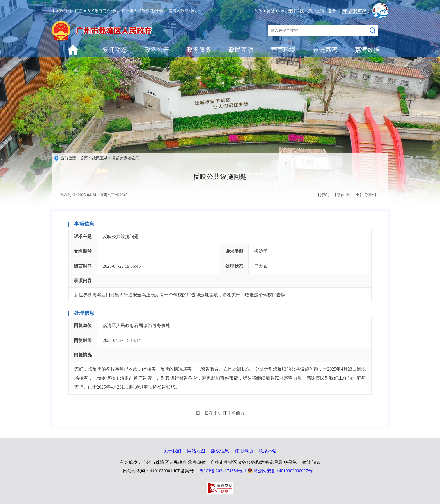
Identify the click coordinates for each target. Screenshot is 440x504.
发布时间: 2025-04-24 (78, 195)
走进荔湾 (325, 50)
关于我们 (172, 451)
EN (281, 11)
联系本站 (268, 451)
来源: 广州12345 (114, 195)
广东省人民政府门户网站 (97, 11)
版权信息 (220, 451)
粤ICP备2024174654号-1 (223, 471)
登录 (332, 11)
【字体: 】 (348, 195)
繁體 (271, 11)
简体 (258, 11)
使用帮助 (244, 451)
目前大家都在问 (126, 158)
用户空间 (316, 11)
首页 (84, 158)
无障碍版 (296, 11)
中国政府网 (61, 11)
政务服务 (199, 50)
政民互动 (241, 50)
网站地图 (196, 451)
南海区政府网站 (182, 11)
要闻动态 (115, 50)
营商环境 (283, 50)
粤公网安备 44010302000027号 (283, 471)
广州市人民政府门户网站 (143, 11)
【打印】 (324, 195)
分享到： (372, 195)
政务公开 (157, 50)
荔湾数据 (367, 50)
